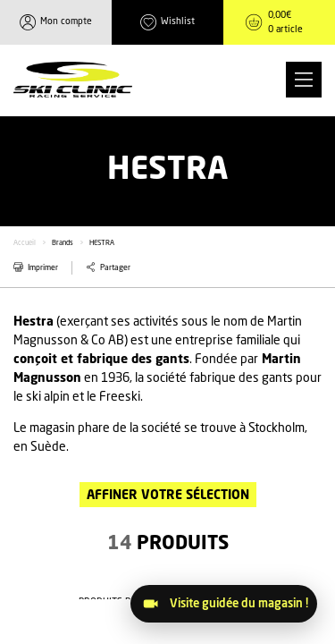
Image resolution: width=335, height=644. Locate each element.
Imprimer (43, 268)
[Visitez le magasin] (224, 604)
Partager (115, 268)
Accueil (25, 243)
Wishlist (178, 21)
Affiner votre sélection (168, 496)
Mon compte (66, 21)
